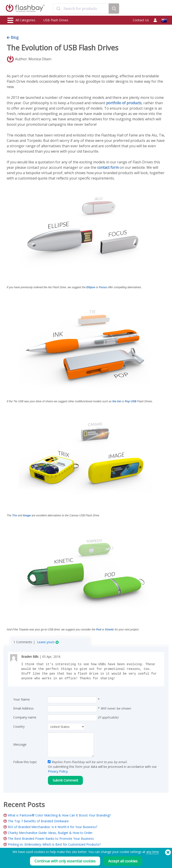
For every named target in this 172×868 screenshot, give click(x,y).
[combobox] (81, 9)
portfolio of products (124, 103)
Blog (13, 37)
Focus (103, 287)
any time (153, 852)
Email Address (23, 708)
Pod (99, 630)
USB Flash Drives (56, 20)
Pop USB (130, 401)
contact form (108, 167)
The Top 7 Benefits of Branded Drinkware (38, 821)
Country (19, 726)
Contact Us (141, 20)
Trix (15, 515)
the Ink (117, 401)
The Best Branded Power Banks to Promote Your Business (51, 839)
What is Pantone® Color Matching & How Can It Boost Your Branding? (59, 815)
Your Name (21, 699)
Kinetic (110, 630)
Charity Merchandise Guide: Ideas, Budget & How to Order (50, 833)
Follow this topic (25, 762)
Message (20, 744)
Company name (25, 717)
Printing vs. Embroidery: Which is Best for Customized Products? (54, 844)
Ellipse (91, 287)
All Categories (21, 20)
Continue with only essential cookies (65, 861)
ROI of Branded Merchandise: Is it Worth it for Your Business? (53, 827)
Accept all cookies (123, 861)
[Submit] (58, 9)
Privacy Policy (58, 771)
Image (27, 515)
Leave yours (48, 642)
